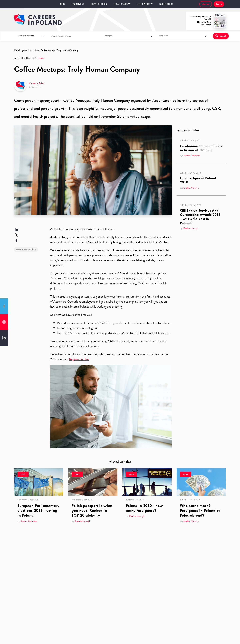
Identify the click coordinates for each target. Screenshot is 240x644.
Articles (29, 50)
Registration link (79, 359)
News (36, 50)
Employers (78, 4)
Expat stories (99, 4)
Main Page (19, 50)
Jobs (62, 4)
